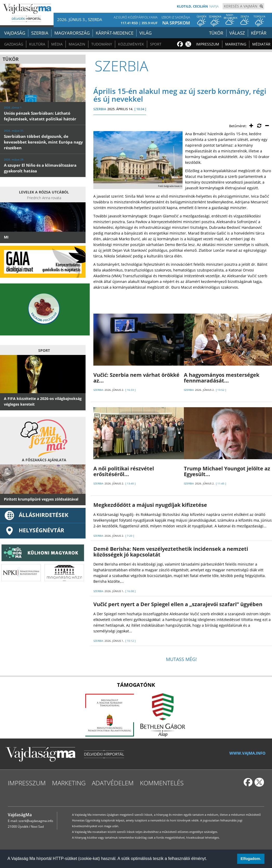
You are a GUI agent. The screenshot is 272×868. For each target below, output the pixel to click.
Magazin (77, 44)
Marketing (236, 44)
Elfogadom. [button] (251, 859)
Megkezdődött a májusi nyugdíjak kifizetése (150, 505)
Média (57, 44)
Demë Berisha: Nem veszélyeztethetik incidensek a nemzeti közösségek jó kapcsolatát (171, 552)
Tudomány (102, 44)
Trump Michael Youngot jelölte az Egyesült (227, 471)
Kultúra (37, 44)
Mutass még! (181, 659)
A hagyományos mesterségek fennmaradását (222, 378)
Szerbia (40, 33)
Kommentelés (162, 783)
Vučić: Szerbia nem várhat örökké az (136, 378)
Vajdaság (15, 33)
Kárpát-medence (115, 33)
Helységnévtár (34, 530)
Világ (145, 33)
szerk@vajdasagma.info (36, 821)
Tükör (216, 33)
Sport (156, 44)
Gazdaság (14, 44)
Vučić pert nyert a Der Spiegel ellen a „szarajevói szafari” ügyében (178, 604)
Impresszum (208, 44)
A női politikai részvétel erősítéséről (124, 471)
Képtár (259, 33)
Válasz (237, 33)
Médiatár (261, 44)
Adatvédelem (113, 783)
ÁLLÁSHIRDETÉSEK (36, 515)
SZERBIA (100, 109)
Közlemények (131, 44)
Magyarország (72, 33)
